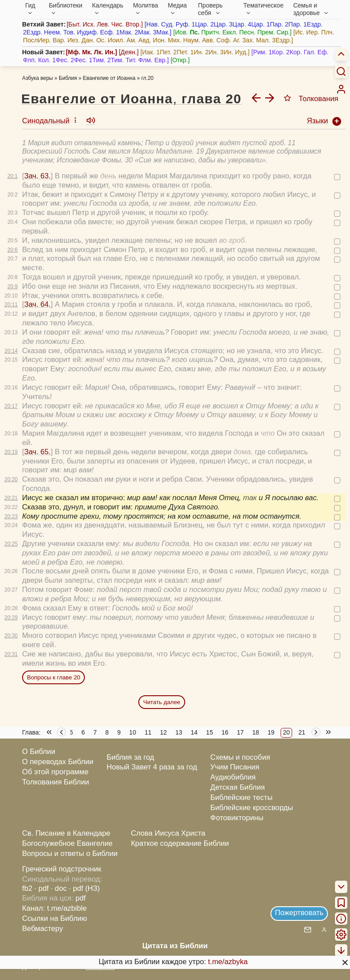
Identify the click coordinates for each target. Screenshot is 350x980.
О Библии (39, 752)
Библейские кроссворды (252, 808)
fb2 (27, 888)
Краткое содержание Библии (180, 843)
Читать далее (162, 702)
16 (225, 732)
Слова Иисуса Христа (168, 833)
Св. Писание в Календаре (66, 833)
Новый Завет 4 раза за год (152, 767)
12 (164, 732)
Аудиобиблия (233, 777)
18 (256, 732)
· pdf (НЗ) (84, 888)
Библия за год (130, 757)
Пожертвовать (299, 913)
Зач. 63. (38, 176)
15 (209, 732)
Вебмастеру (43, 929)
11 (148, 732)
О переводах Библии (58, 762)
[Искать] (341, 71)
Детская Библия (238, 787)
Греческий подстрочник (62, 869)
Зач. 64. (38, 304)
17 (240, 732)
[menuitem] (341, 89)
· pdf (42, 888)
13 (179, 732)
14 (194, 732)
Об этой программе (55, 772)
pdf (81, 898)
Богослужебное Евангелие (67, 843)
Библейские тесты (242, 797)
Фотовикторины (237, 818)
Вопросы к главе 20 (53, 677)
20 (286, 732)
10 (133, 732)
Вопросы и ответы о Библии (70, 854)
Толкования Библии (56, 782)
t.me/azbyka (228, 962)
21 (302, 732)
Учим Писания (235, 767)
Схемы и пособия (240, 757)
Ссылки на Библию (55, 918)
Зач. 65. (38, 452)
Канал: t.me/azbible (54, 908)
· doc (59, 888)
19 (271, 732)
